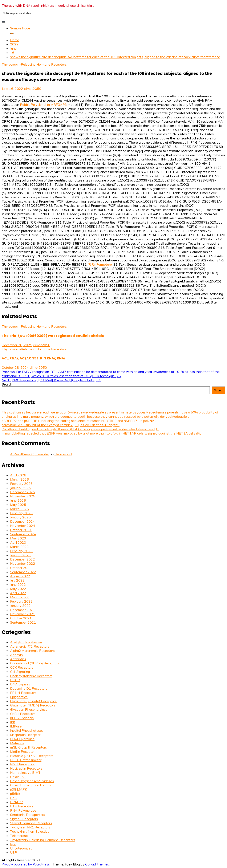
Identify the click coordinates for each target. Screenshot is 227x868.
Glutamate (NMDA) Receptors (33, 705)
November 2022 (23, 563)
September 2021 (23, 622)
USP (14, 852)
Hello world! (63, 454)
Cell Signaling (20, 672)
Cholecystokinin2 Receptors (31, 676)
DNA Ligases (20, 684)
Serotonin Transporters (28, 815)
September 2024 (23, 534)
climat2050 (33, 89)
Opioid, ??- (18, 777)
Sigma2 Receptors (24, 819)
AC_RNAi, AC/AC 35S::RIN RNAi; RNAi (33, 358)
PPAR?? (16, 802)
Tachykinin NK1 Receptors (30, 827)
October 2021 (21, 618)
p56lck (15, 794)
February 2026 (21, 484)
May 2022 (18, 589)
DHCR (15, 680)
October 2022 (21, 568)
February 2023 (21, 551)
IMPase (16, 726)
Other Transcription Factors (31, 785)
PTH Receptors (22, 806)
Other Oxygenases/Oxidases (32, 781)
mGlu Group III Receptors (29, 747)
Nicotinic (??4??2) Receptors (32, 756)
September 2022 (23, 572)
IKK (13, 722)
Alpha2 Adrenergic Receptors (32, 651)
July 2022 (17, 580)
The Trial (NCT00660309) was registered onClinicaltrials (53, 336)
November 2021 (23, 614)
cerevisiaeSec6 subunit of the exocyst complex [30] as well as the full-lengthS (61, 425)
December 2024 (23, 521)
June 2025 (18, 500)
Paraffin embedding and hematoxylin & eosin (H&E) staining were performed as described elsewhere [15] (81, 429)
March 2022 (19, 597)
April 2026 (18, 475)
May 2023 (18, 538)
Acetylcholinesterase (26, 642)
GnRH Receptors (23, 714)
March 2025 (19, 509)
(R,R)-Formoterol (100, 264)
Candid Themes (97, 864)
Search (7, 384)
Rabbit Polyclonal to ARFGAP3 (43, 105)
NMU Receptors (22, 764)
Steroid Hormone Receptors (31, 823)
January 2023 (20, 555)
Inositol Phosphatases (27, 730)
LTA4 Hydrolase (22, 739)
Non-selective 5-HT (25, 773)
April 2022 (18, 593)
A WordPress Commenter (30, 454)
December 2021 (23, 610)
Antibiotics (18, 659)
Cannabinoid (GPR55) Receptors (35, 663)
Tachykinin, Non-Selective (30, 831)
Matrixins (17, 743)
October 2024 (21, 530)
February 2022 (21, 601)
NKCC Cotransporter (26, 760)
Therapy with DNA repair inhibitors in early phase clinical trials (48, 5)
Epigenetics (19, 697)
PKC (13, 798)
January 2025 (20, 517)
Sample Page (20, 28)
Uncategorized (21, 848)
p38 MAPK (19, 789)
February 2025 (21, 513)
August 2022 (20, 576)
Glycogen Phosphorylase (29, 709)
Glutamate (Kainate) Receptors (33, 701)
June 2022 (18, 584)
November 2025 (23, 496)
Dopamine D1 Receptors (29, 688)
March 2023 (19, 547)
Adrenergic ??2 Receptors (30, 646)
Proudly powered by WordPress (26, 864)
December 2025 (23, 492)
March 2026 (19, 479)
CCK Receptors (22, 667)
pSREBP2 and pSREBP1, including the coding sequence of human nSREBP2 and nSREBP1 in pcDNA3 (79, 421)
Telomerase (19, 836)
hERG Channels (22, 718)
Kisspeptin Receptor (25, 735)
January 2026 (20, 488)
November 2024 (23, 526)
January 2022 (20, 606)
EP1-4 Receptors (23, 693)
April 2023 (18, 542)
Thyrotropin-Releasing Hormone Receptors (34, 64)
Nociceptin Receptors (26, 768)
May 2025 (18, 505)
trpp (13, 844)
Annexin (16, 655)
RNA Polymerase (23, 810)
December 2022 (23, 559)
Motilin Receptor (22, 751)
